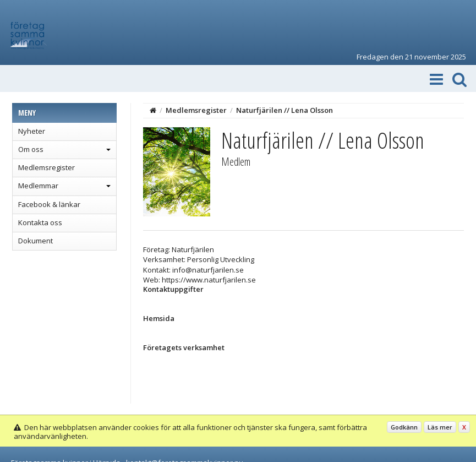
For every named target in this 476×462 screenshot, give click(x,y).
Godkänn (404, 427)
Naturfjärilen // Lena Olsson (284, 110)
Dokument (35, 241)
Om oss (31, 149)
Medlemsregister (46, 167)
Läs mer (440, 427)
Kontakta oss (40, 222)
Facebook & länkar (49, 204)
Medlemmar (38, 186)
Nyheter (32, 131)
